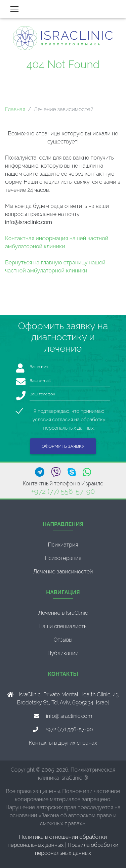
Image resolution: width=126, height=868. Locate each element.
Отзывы (63, 640)
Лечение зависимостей (63, 572)
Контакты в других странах (63, 743)
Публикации (63, 653)
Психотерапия (63, 558)
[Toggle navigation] (14, 9)
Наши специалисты (63, 626)
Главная (15, 109)
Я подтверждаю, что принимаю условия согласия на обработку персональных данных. (69, 412)
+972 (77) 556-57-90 (63, 491)
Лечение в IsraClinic (63, 613)
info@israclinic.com (69, 716)
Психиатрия (63, 545)
